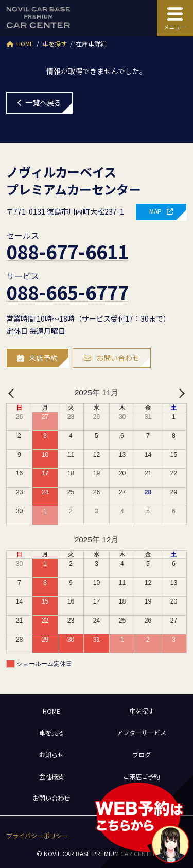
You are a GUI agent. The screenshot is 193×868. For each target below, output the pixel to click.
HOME (51, 711)
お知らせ (51, 755)
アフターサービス (142, 733)
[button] (161, 212)
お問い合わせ (51, 798)
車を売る (51, 733)
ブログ (142, 755)
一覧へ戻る (39, 102)
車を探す (142, 711)
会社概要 (51, 776)
